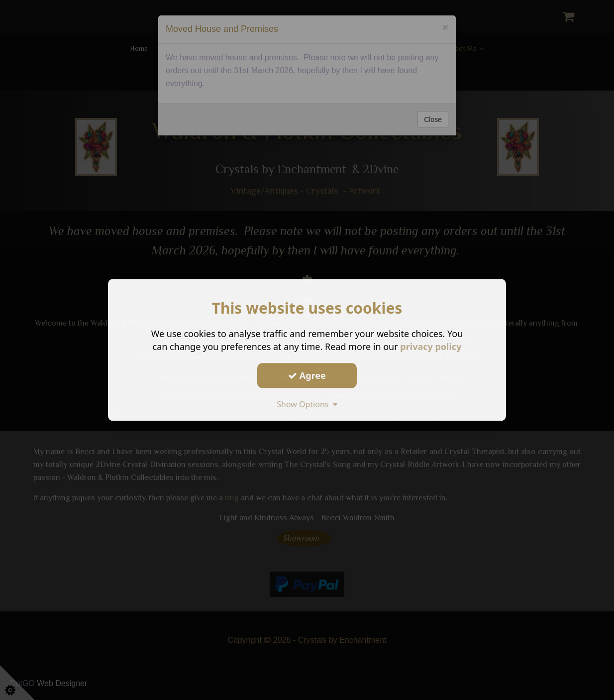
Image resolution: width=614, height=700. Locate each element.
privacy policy (431, 347)
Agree (307, 375)
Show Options (307, 404)
